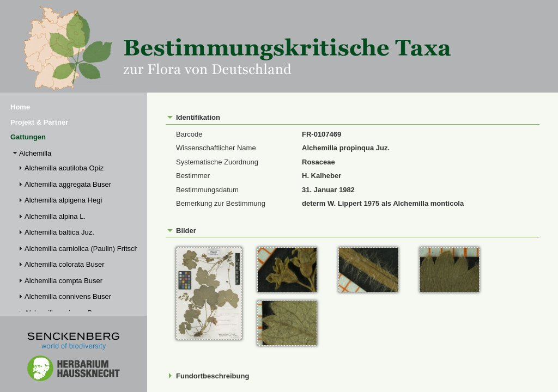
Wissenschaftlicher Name (216, 148)
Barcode (189, 134)
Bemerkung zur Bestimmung (221, 203)
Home (20, 107)
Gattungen (28, 137)
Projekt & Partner (39, 122)
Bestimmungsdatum (207, 190)
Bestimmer (193, 176)
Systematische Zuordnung (217, 162)
